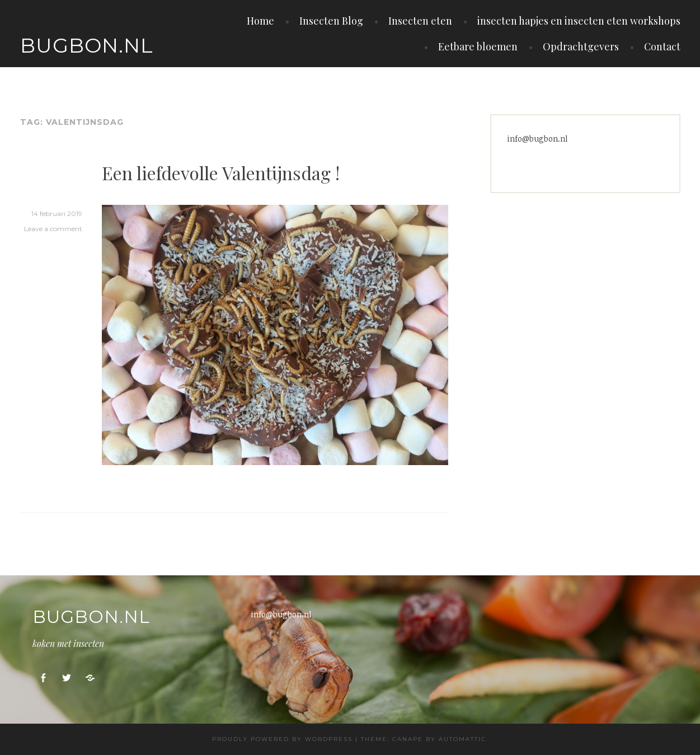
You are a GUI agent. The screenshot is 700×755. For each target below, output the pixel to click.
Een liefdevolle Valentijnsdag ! (221, 173)
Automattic (462, 739)
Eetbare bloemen (478, 46)
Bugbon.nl (87, 45)
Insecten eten (420, 21)
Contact (662, 46)
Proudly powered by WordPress (282, 739)
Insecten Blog (331, 21)
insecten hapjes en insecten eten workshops (579, 21)
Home (260, 21)
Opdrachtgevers (581, 46)
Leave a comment (53, 229)
